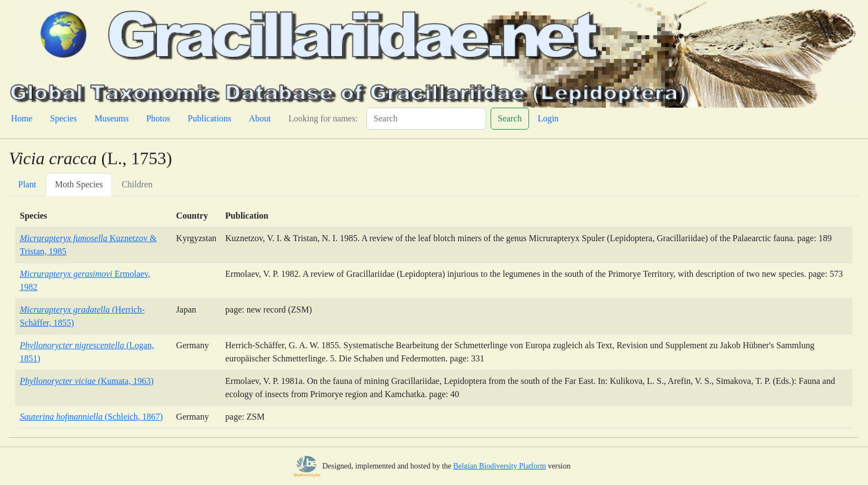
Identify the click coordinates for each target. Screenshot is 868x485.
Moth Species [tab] (79, 184)
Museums (112, 118)
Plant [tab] (27, 184)
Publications (210, 118)
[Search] (426, 119)
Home (22, 118)
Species (63, 118)
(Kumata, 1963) (87, 381)
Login (548, 118)
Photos (158, 118)
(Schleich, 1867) (91, 417)
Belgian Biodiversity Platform (500, 466)
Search (510, 118)
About (260, 118)
